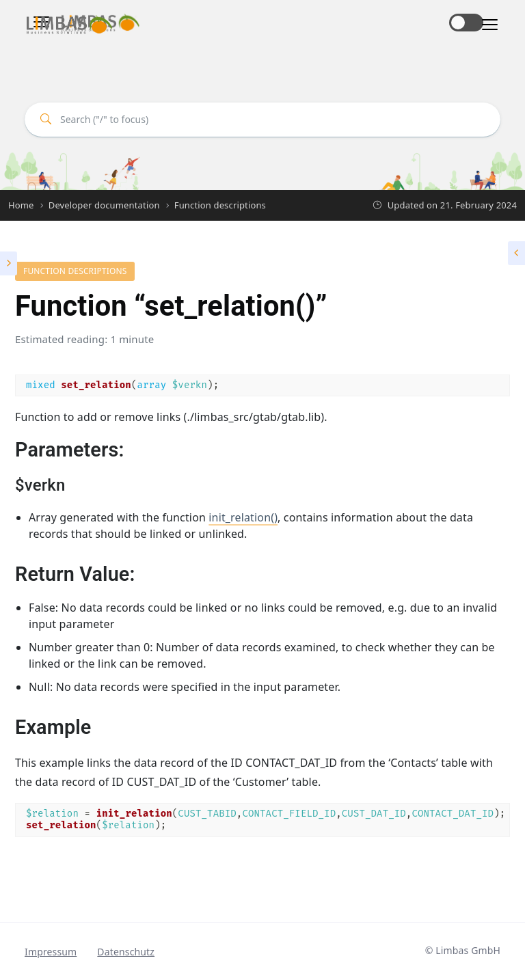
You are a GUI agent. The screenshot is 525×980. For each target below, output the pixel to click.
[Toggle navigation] (486, 25)
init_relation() (243, 517)
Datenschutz (126, 952)
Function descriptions (75, 271)
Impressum (51, 952)
